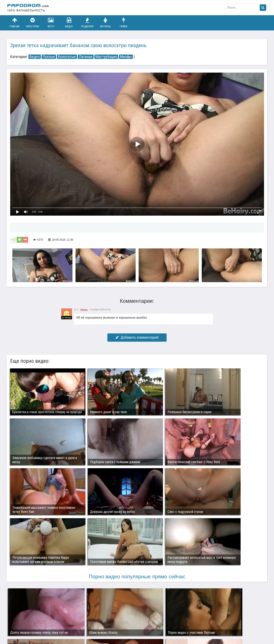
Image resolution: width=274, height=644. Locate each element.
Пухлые (49, 57)
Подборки (87, 23)
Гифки (124, 23)
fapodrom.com (29, 8)
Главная (15, 23)
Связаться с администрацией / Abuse (33, 621)
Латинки (86, 57)
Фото (51, 23)
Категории (33, 23)
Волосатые (67, 57)
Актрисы (105, 23)
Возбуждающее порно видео (84, 624)
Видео (69, 23)
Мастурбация (106, 57)
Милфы (126, 57)
